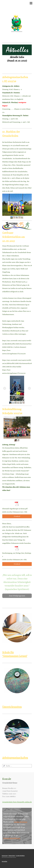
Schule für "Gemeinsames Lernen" (15, 654)
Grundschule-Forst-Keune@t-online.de (17, 802)
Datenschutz (12, 856)
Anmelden (4, 861)
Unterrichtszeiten (12, 707)
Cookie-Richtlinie (21, 822)
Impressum (5, 856)
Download (17, 516)
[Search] (17, 766)
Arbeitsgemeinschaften (15, 758)
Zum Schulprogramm (17, 596)
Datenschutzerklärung (12, 838)
